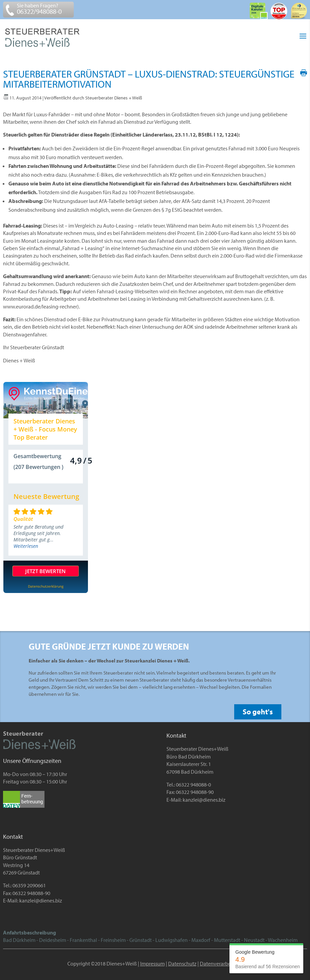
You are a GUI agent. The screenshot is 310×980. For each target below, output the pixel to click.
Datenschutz (182, 963)
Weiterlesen (26, 546)
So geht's (258, 712)
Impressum (152, 963)
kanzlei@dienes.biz (204, 800)
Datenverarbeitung (221, 963)
